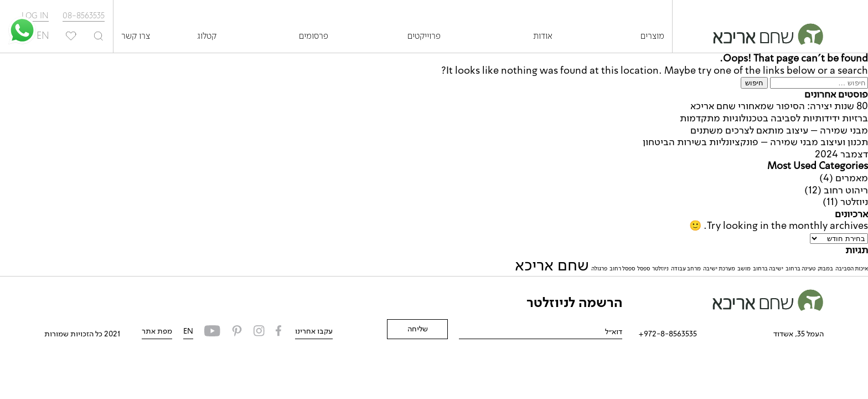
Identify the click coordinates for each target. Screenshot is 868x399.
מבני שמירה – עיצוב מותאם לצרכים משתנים (779, 131)
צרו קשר (136, 37)
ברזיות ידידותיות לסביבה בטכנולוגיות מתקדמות (774, 119)
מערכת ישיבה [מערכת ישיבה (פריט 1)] (719, 269)
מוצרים (652, 37)
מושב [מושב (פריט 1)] (744, 269)
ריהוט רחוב (846, 191)
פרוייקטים (424, 37)
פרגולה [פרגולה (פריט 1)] (599, 269)
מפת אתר (157, 331)
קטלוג (207, 37)
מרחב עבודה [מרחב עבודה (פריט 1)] (686, 269)
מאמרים (852, 178)
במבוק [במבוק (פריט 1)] (825, 269)
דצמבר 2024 (841, 155)
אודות (543, 37)
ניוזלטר (854, 202)
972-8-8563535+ (668, 334)
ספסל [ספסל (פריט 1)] (644, 269)
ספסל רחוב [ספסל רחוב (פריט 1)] (622, 269)
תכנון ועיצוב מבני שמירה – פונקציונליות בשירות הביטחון (755, 142)
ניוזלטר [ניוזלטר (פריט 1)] (660, 269)
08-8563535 (84, 16)
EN (188, 331)
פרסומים (314, 37)
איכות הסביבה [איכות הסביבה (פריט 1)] (852, 269)
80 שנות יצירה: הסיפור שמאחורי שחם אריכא (779, 106)
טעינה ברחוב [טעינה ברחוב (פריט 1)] (800, 269)
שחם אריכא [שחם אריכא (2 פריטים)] (552, 266)
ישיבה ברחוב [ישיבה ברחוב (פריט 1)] (768, 269)
